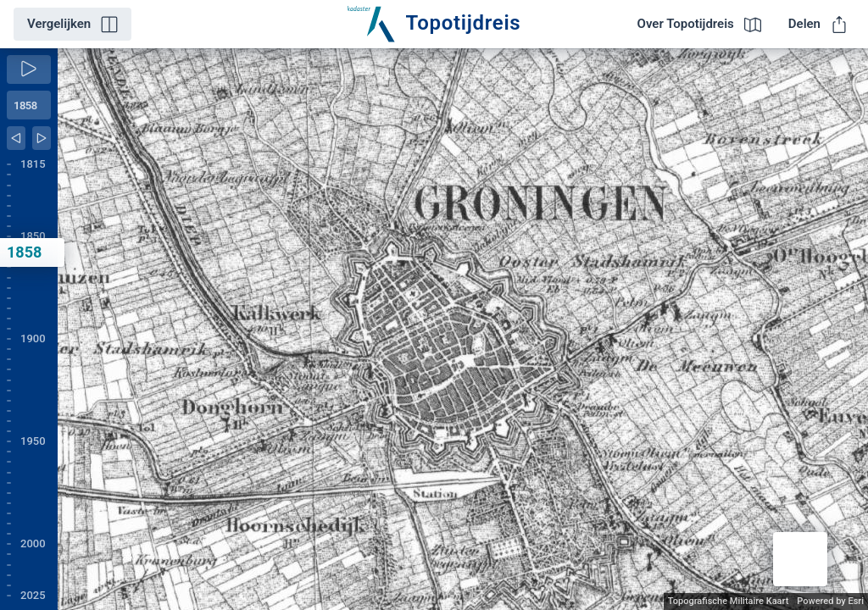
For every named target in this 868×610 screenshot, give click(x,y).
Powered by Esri (830, 601)
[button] (800, 559)
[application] (463, 329)
